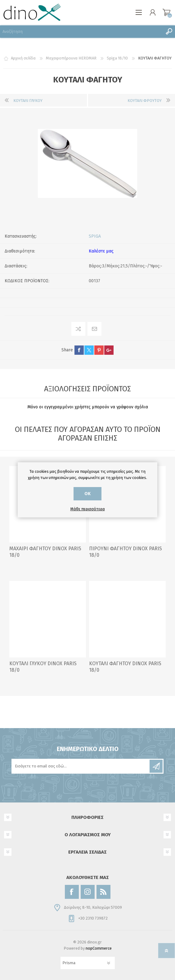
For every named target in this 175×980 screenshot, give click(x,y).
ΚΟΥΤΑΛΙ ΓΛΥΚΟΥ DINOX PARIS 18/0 (43, 667)
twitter (89, 350)
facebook (79, 350)
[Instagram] (88, 892)
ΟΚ (87, 494)
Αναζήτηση (169, 32)
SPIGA (95, 236)
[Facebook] (72, 892)
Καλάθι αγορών (166, 12)
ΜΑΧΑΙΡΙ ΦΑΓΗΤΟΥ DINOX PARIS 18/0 (45, 552)
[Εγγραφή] (81, 766)
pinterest (99, 350)
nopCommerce (99, 948)
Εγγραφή (156, 766)
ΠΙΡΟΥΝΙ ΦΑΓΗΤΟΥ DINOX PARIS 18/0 (126, 552)
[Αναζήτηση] (81, 32)
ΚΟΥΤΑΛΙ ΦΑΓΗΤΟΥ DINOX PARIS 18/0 (125, 667)
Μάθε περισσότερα (88, 509)
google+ (109, 350)
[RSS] (103, 892)
